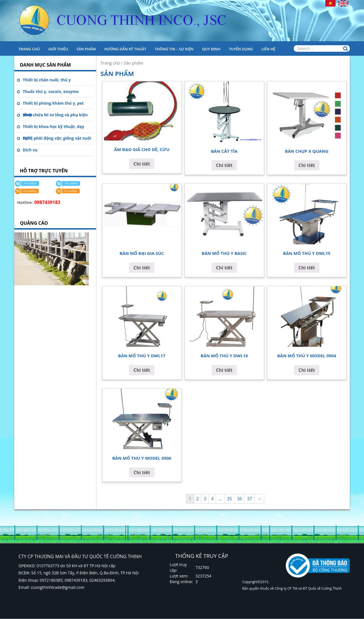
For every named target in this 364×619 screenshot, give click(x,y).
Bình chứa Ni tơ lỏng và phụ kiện (55, 115)
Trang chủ (29, 49)
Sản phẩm (86, 49)
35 (229, 499)
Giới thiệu (58, 49)
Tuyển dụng (241, 49)
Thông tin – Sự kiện (174, 49)
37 (249, 499)
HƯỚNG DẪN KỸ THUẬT (125, 49)
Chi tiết (142, 164)
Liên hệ (268, 49)
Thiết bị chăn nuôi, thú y (47, 80)
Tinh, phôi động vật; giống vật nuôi (57, 138)
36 (239, 499)
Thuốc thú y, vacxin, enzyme (51, 91)
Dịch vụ (30, 150)
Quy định (211, 49)
